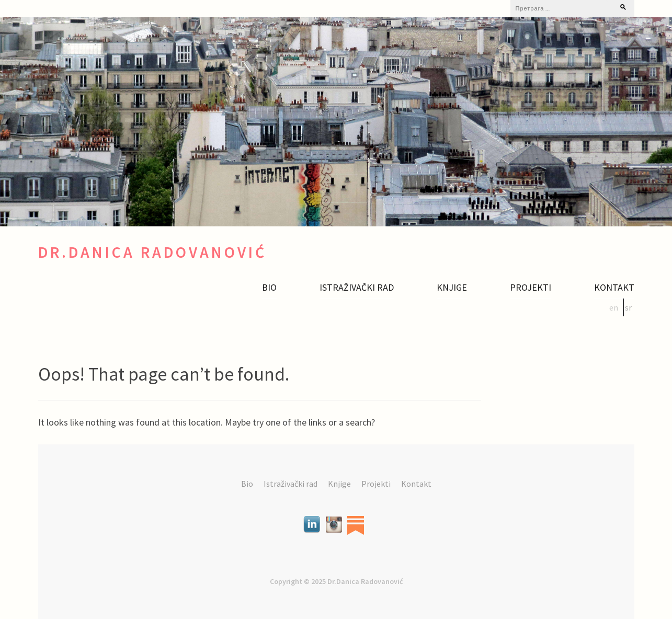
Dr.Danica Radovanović (152, 252)
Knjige (452, 288)
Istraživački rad (357, 288)
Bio (269, 288)
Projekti (531, 288)
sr (628, 307)
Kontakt (614, 288)
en (614, 307)
